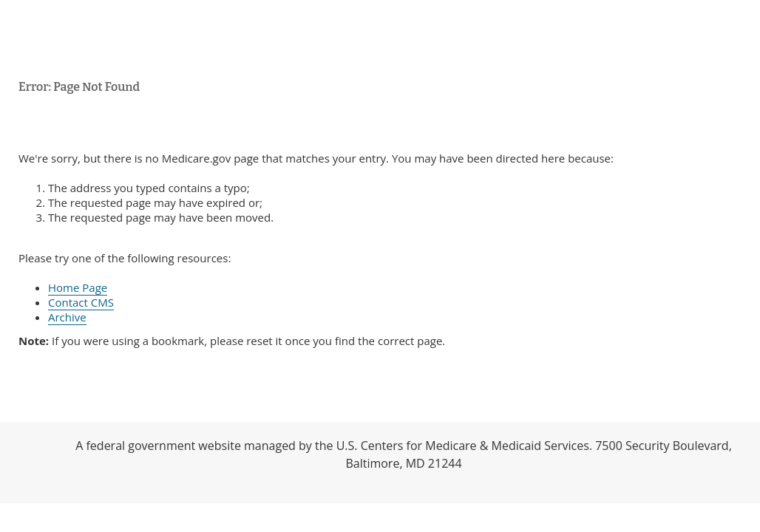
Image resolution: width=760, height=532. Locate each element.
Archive (67, 317)
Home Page (78, 287)
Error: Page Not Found (79, 87)
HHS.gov (30, 463)
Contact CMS (81, 302)
